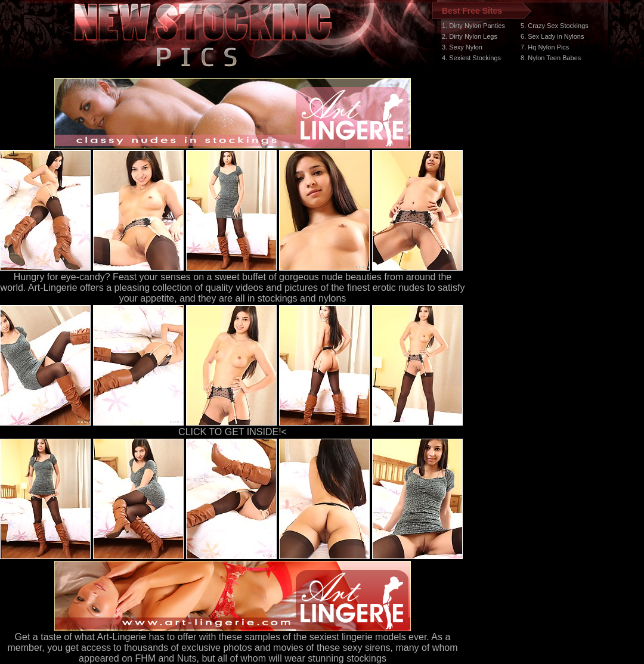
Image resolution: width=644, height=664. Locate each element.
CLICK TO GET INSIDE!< (233, 432)
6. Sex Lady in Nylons (552, 36)
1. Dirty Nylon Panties (473, 26)
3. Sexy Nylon (462, 47)
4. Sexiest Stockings (471, 58)
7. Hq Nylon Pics (545, 47)
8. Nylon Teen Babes (551, 58)
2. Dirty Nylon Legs (470, 36)
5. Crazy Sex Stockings (555, 26)
